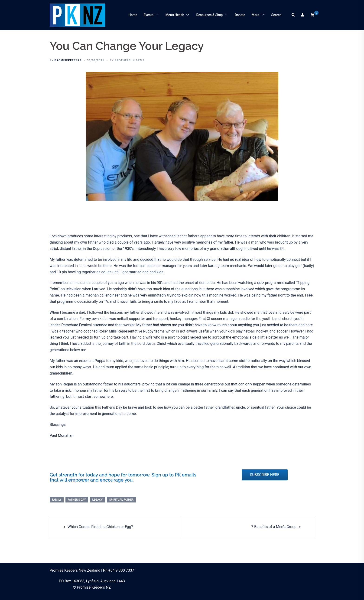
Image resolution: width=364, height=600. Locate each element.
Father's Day (77, 500)
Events (149, 15)
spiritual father (121, 500)
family (57, 500)
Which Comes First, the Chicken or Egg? (100, 527)
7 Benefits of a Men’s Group (274, 527)
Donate (240, 15)
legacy (98, 500)
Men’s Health (175, 15)
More (255, 15)
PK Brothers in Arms (127, 60)
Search (276, 15)
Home (133, 15)
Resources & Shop (209, 15)
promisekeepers (68, 60)
